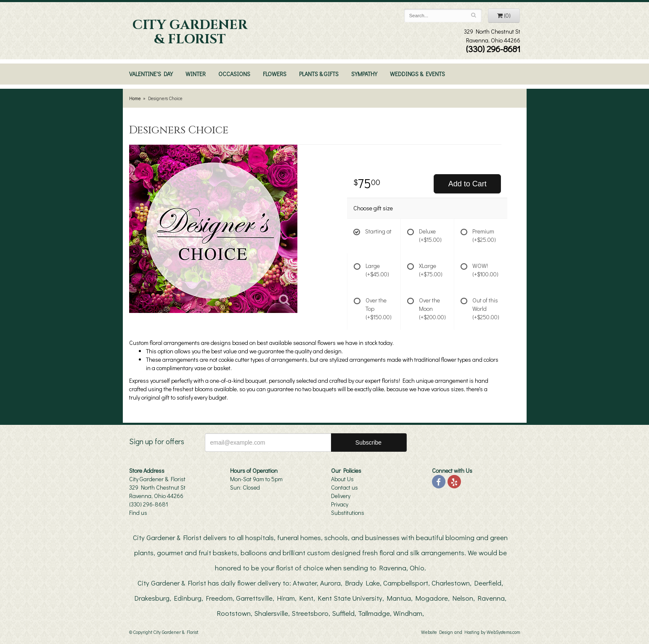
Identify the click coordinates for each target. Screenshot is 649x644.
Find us (138, 513)
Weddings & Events (417, 74)
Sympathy (364, 74)
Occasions (234, 74)
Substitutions (348, 513)
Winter (196, 74)
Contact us (344, 487)
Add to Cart (468, 184)
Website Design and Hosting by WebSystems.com (471, 632)
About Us (342, 479)
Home (135, 98)
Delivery (341, 496)
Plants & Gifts (319, 74)
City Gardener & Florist (190, 32)
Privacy (340, 504)
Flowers (275, 74)
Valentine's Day (151, 74)
